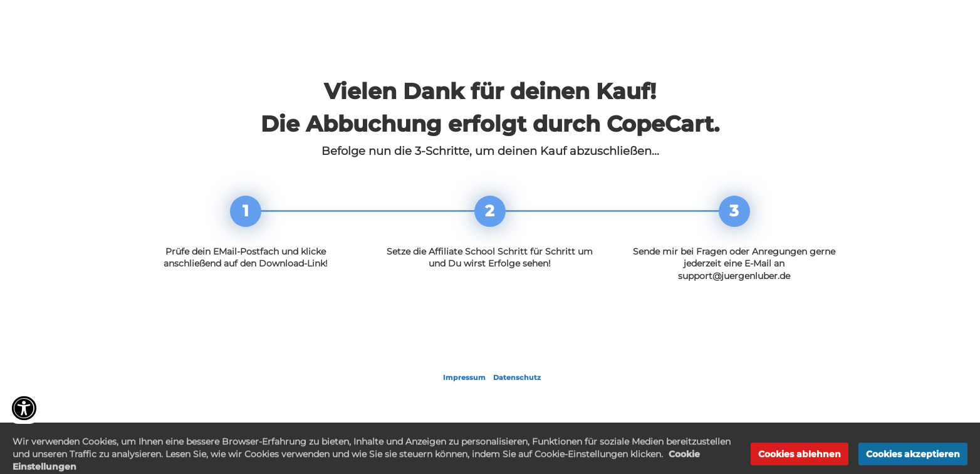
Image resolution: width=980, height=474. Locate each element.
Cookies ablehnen (800, 461)
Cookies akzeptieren (913, 461)
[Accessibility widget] (24, 408)
